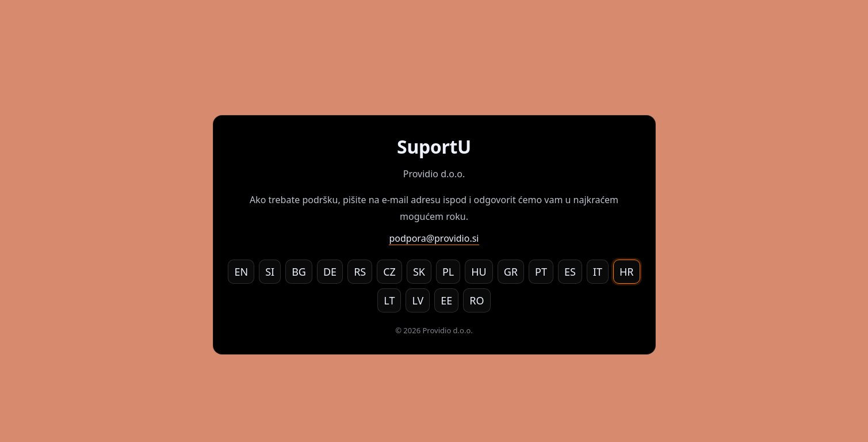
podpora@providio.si (434, 238)
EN (241, 272)
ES (570, 272)
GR (511, 272)
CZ (389, 272)
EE (446, 300)
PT (541, 272)
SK (419, 272)
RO (477, 300)
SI (270, 272)
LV (418, 300)
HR (627, 272)
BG (299, 272)
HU (479, 272)
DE (330, 272)
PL (448, 272)
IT (598, 272)
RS (360, 272)
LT (389, 300)
